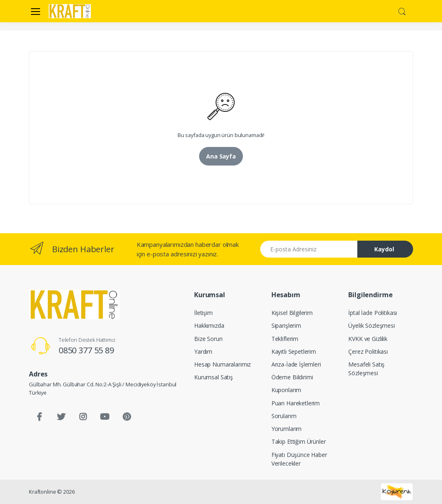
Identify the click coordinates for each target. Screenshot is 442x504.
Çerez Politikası (368, 351)
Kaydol (384, 249)
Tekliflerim (285, 339)
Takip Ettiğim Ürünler (299, 441)
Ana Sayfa (221, 156)
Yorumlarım (287, 429)
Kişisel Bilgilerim (292, 313)
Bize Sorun (208, 339)
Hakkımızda (209, 325)
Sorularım (284, 416)
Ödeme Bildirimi (292, 377)
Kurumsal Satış (214, 377)
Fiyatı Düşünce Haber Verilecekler (299, 459)
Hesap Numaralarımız (222, 364)
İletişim (203, 313)
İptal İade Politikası (373, 313)
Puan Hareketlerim (296, 403)
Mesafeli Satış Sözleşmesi (366, 369)
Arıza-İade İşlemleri (296, 364)
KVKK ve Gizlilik (368, 339)
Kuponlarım (286, 390)
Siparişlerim (286, 325)
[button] (402, 10)
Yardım (203, 351)
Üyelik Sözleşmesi (372, 325)
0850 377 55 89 (86, 350)
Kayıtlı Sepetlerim (294, 351)
